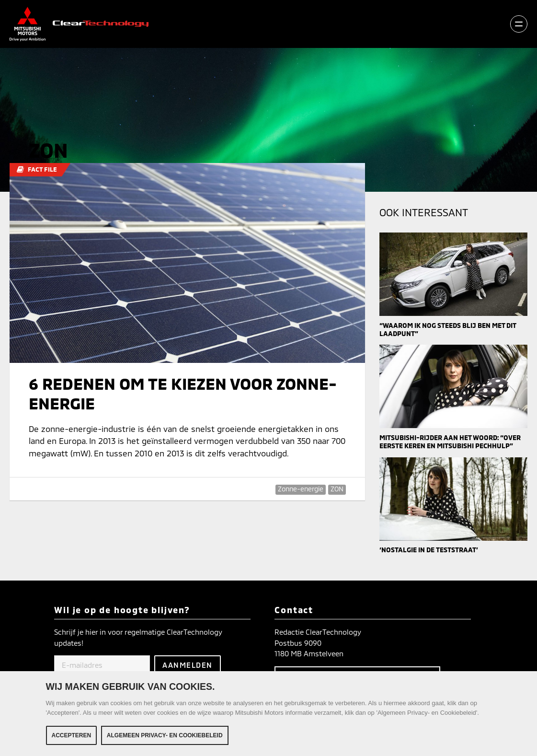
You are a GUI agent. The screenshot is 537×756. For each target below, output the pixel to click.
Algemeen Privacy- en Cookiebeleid (165, 735)
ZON (337, 489)
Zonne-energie (301, 489)
